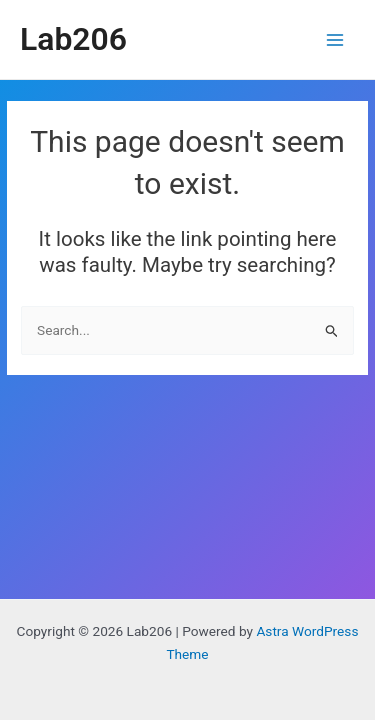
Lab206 (73, 39)
